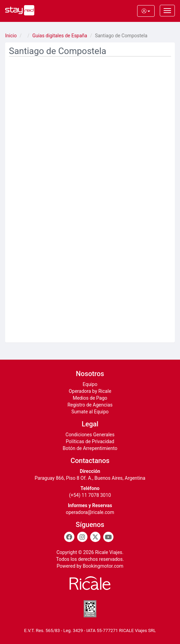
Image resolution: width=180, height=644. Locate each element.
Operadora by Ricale (90, 391)
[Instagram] (82, 537)
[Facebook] (69, 537)
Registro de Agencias (90, 405)
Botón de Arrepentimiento (90, 448)
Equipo (90, 384)
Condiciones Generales (90, 435)
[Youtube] (108, 537)
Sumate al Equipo (90, 412)
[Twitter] (95, 537)
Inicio (11, 36)
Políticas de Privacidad (90, 441)
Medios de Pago (90, 398)
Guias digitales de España (60, 36)
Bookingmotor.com (103, 566)
